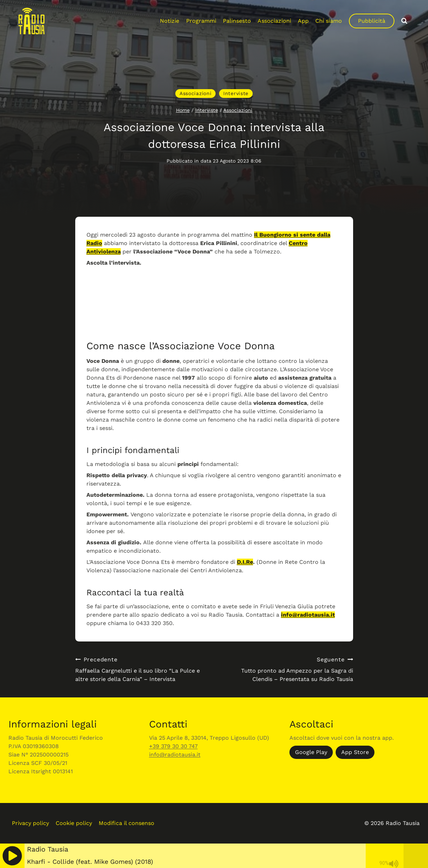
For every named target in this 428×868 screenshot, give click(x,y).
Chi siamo (329, 21)
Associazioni (274, 21)
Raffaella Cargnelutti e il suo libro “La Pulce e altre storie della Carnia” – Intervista (142, 669)
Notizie (170, 21)
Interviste (236, 93)
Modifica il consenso (127, 823)
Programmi (201, 21)
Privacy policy (30, 823)
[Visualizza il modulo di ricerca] (404, 21)
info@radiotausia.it (308, 615)
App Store (355, 752)
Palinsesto (237, 21)
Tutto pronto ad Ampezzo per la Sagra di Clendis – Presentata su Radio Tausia (286, 669)
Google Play (311, 752)
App (303, 21)
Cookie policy (74, 823)
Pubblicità (372, 21)
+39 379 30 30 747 (173, 746)
